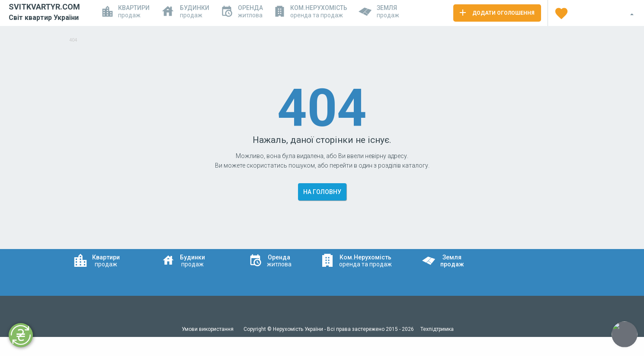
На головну (322, 192)
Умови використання (208, 329)
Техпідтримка (437, 329)
